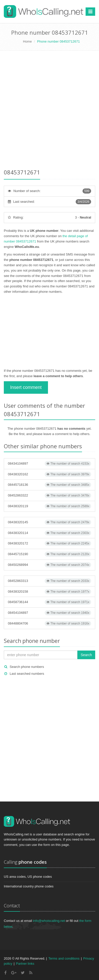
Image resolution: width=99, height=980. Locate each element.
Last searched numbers (27, 674)
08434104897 (49, 464)
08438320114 (49, 533)
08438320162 (49, 474)
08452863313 (49, 581)
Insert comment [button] (26, 387)
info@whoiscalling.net (49, 921)
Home (28, 41)
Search (86, 655)
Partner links (25, 964)
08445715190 (49, 554)
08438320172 (49, 543)
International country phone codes (29, 886)
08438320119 (49, 506)
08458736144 (49, 602)
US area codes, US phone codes (28, 877)
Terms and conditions (64, 958)
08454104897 (49, 613)
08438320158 (49, 592)
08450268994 (49, 565)
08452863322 (49, 495)
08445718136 (49, 485)
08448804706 (49, 623)
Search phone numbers (27, 667)
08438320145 (49, 522)
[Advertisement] (49, 111)
